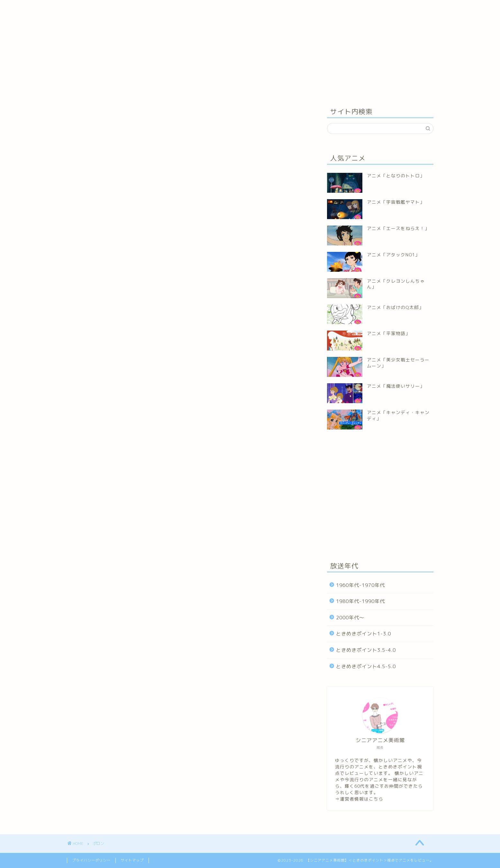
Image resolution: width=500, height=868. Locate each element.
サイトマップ (132, 860)
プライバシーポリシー (91, 860)
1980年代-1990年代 (360, 601)
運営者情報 (205, 9)
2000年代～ (350, 618)
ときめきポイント (161, 9)
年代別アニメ (116, 9)
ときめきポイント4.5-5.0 (366, 666)
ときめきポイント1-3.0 (364, 634)
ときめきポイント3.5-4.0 (366, 650)
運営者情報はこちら (362, 799)
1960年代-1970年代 (360, 585)
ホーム (81, 9)
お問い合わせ (244, 9)
